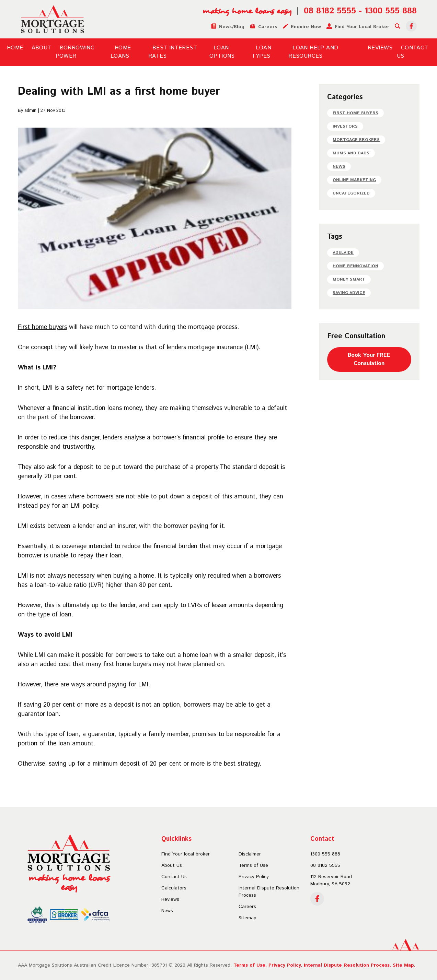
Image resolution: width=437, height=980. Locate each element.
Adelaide (343, 253)
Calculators (174, 888)
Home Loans (121, 52)
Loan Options (222, 52)
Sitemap (248, 918)
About (42, 48)
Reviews (380, 48)
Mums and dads (351, 153)
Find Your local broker (186, 854)
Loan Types (261, 52)
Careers (247, 907)
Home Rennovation (355, 266)
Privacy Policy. (285, 965)
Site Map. (404, 965)
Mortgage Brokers (356, 140)
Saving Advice (349, 293)
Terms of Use (253, 865)
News (339, 167)
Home (15, 48)
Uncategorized (351, 193)
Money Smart (349, 279)
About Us (172, 865)
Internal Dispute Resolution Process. (347, 965)
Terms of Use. (250, 965)
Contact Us (174, 877)
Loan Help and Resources (313, 52)
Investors (345, 126)
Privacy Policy (254, 877)
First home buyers (42, 327)
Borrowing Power (75, 52)
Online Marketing (354, 180)
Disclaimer (250, 854)
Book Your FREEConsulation (369, 359)
